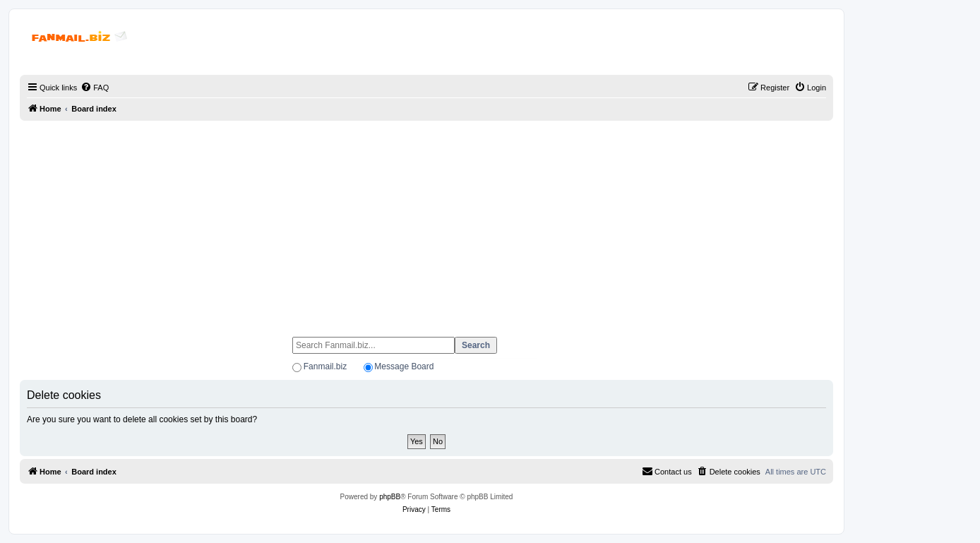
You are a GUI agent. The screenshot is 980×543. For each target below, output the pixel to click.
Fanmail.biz (325, 366)
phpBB (390, 497)
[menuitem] (95, 88)
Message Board (404, 366)
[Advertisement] (426, 222)
